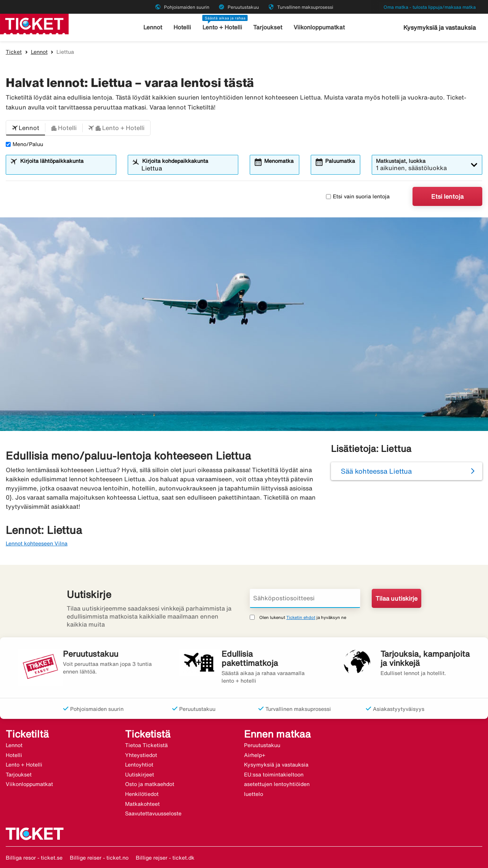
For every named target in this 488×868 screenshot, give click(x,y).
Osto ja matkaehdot (150, 784)
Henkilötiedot (142, 794)
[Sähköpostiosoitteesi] (305, 598)
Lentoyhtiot (139, 765)
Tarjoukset (268, 27)
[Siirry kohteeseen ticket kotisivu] (34, 23)
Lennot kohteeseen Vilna (37, 543)
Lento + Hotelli (223, 27)
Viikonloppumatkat (319, 27)
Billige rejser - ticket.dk (165, 858)
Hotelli (183, 27)
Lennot (153, 27)
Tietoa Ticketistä (146, 745)
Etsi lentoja (447, 196)
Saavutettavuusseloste (153, 813)
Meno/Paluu (24, 144)
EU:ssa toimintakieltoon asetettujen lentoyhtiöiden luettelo (277, 784)
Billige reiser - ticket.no (99, 858)
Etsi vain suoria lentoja (358, 196)
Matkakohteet (142, 804)
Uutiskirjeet (140, 775)
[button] (26, 128)
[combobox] (66, 168)
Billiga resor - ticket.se (34, 858)
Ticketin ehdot (301, 617)
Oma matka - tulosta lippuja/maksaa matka (430, 7)
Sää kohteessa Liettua (376, 471)
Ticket (14, 52)
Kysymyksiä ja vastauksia (440, 27)
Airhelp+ (255, 755)
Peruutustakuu (262, 745)
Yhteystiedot (141, 755)
